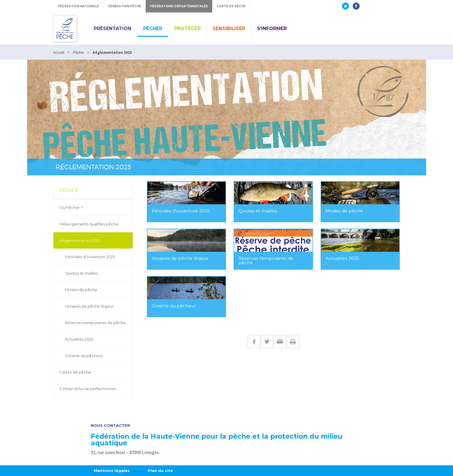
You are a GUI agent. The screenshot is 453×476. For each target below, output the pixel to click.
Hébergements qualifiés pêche (89, 224)
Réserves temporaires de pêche (95, 323)
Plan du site (160, 471)
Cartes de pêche (75, 372)
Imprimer (293, 342)
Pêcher (153, 29)
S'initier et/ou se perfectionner (88, 389)
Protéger (187, 29)
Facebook (254, 342)
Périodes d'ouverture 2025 (90, 257)
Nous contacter (110, 426)
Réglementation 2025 (79, 240)
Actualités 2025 (79, 339)
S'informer (272, 29)
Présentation (112, 29)
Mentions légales (112, 471)
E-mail (280, 342)
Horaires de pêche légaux (89, 306)
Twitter (267, 342)
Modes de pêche (81, 290)
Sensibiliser (229, 29)
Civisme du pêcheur (84, 356)
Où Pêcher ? (71, 207)
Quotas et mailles (81, 273)
